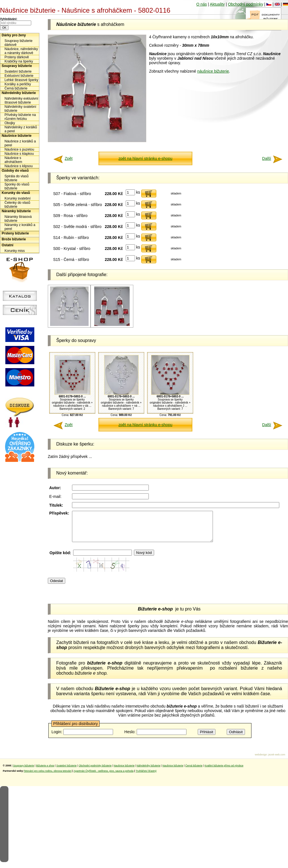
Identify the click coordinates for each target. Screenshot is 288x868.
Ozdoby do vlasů (15, 171)
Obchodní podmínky (245, 4)
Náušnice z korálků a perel (20, 143)
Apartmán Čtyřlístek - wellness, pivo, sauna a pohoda (104, 777)
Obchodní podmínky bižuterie (95, 771)
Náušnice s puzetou (19, 149)
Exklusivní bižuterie (19, 76)
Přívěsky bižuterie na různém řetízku (20, 117)
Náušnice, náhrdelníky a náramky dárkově (21, 51)
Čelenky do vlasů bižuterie (17, 205)
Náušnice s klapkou (19, 154)
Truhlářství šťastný (146, 777)
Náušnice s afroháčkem (13, 160)
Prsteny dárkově (17, 57)
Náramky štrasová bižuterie (18, 219)
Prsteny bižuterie (15, 233)
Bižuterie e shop (45, 771)
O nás (202, 4)
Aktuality (217, 4)
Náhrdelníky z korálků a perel (21, 129)
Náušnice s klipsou (19, 166)
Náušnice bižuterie (17, 136)
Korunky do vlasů (16, 193)
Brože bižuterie (14, 239)
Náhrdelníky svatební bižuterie (20, 109)
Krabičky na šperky (19, 61)
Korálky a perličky (18, 84)
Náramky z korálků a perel (20, 227)
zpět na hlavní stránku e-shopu (145, 158)
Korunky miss (15, 251)
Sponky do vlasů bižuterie (17, 186)
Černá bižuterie (16, 88)
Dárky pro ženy (14, 35)
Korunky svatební (18, 198)
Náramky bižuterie (16, 211)
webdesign (261, 760)
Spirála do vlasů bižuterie (16, 178)
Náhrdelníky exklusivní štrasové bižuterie (21, 100)
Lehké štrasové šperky (21, 80)
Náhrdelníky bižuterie (19, 93)
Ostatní (7, 245)
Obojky (10, 123)
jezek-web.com (277, 760)
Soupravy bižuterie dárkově (18, 43)
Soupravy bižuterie (17, 66)
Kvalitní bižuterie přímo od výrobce (224, 771)
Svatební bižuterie (18, 71)
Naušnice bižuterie (124, 771)
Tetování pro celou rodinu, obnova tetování (48, 777)
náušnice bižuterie (213, 71)
